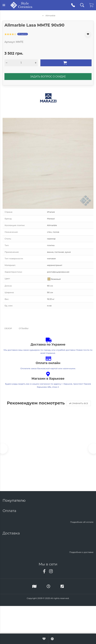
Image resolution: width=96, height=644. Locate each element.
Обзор (8, 328)
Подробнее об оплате (82, 522)
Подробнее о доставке (81, 552)
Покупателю (15, 500)
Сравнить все (79, 403)
